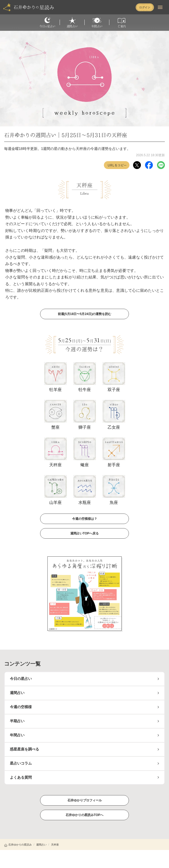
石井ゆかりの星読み (18, 845)
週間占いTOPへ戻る (85, 533)
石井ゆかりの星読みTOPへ (85, 815)
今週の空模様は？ (85, 519)
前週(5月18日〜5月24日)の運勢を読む (84, 314)
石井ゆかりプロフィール (85, 800)
